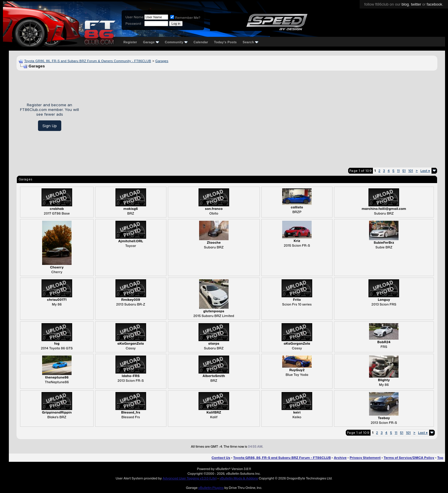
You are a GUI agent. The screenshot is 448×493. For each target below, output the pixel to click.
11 (398, 171)
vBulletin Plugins (211, 488)
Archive (340, 458)
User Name (134, 17)
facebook (435, 4)
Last (425, 171)
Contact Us (221, 458)
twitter (416, 4)
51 (404, 171)
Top (440, 458)
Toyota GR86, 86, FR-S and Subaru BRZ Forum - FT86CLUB (282, 458)
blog (405, 4)
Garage (151, 42)
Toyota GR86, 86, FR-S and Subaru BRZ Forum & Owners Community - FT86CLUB (88, 61)
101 (411, 171)
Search (251, 42)
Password (133, 24)
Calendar (201, 42)
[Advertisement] (260, 117)
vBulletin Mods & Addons (239, 478)
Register (130, 42)
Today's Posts (225, 42)
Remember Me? (185, 18)
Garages (162, 61)
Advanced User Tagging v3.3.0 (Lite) (190, 478)
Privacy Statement (365, 458)
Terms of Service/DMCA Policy (409, 458)
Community (176, 42)
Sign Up (50, 126)
